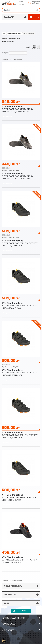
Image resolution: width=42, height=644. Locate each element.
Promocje (10, 595)
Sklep (21, 2)
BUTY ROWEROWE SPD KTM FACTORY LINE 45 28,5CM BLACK (20, 245)
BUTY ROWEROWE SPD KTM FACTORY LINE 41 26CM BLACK (20, 499)
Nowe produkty (13, 586)
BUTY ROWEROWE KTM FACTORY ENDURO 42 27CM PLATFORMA (17, 177)
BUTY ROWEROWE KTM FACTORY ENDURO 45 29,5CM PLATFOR (17, 110)
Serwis (22, 4)
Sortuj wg (5, 53)
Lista (39, 47)
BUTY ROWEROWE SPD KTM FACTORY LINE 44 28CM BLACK (20, 307)
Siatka (34, 47)
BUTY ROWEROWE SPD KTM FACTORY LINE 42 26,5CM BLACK (20, 436)
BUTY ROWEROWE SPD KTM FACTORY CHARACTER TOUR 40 (20, 561)
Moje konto (8, 630)
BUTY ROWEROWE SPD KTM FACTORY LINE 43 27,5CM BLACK (20, 374)
